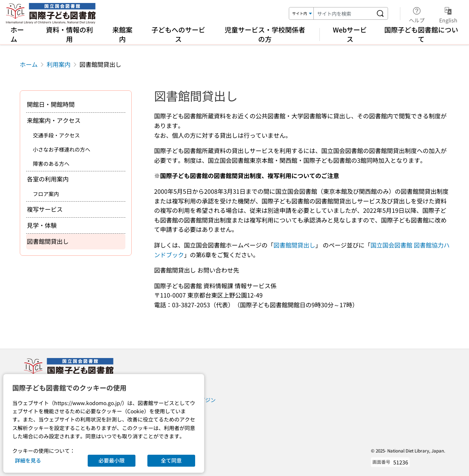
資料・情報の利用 (69, 34)
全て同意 (171, 460)
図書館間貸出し (294, 245)
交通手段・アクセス (56, 135)
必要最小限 (112, 460)
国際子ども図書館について (421, 34)
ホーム (17, 34)
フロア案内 (46, 194)
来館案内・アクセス (54, 120)
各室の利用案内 (48, 179)
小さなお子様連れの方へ (62, 149)
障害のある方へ (51, 164)
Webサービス (350, 34)
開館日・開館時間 (51, 104)
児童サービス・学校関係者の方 (265, 34)
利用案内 (59, 64)
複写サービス (45, 209)
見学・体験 (42, 225)
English (448, 14)
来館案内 (122, 34)
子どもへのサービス (178, 34)
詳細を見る (28, 460)
